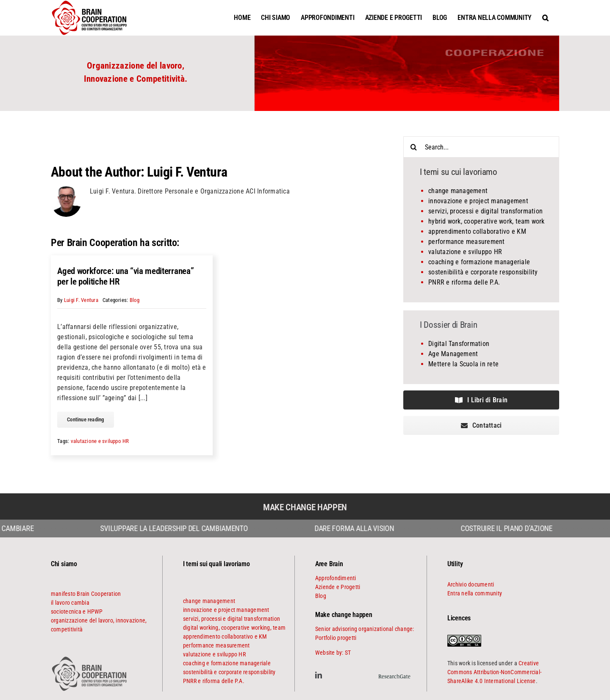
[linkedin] (319, 675)
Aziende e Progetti (338, 587)
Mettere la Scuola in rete (463, 364)
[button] (545, 18)
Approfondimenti (336, 578)
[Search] (414, 147)
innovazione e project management (478, 201)
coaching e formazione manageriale (479, 262)
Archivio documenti (471, 584)
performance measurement (467, 242)
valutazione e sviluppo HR (100, 441)
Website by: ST (333, 653)
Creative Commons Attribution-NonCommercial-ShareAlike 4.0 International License (494, 672)
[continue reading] (86, 420)
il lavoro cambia (70, 603)
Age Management (453, 354)
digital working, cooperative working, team (234, 628)
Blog (135, 300)
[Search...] (481, 147)
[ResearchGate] (394, 673)
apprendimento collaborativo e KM (477, 231)
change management (458, 191)
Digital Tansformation (459, 344)
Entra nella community (475, 593)
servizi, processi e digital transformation (485, 211)
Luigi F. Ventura (187, 172)
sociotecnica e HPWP (77, 611)
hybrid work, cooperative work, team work (487, 221)
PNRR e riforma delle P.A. (464, 282)
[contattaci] (481, 425)
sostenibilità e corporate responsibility (483, 272)
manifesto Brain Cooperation (86, 594)
